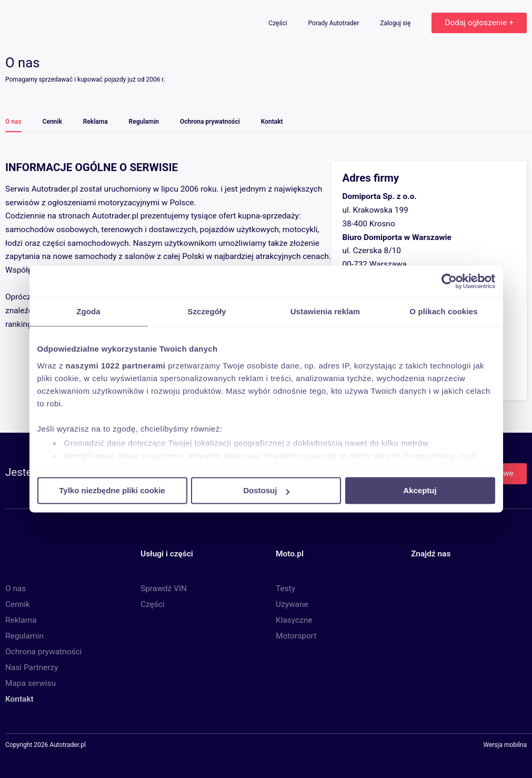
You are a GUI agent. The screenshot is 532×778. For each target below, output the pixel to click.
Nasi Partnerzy (32, 667)
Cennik (52, 122)
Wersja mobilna (505, 745)
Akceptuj (420, 490)
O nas (13, 122)
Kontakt (272, 122)
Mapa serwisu (31, 683)
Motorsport (296, 636)
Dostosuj (266, 490)
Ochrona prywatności (210, 122)
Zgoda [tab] (88, 311)
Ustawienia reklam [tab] (325, 311)
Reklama (96, 122)
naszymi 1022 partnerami (116, 366)
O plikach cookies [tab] (443, 311)
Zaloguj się (396, 23)
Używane (292, 604)
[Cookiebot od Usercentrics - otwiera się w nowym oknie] (449, 281)
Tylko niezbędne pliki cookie (112, 490)
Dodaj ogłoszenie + (479, 23)
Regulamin (144, 122)
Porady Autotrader (335, 23)
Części (278, 23)
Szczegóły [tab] (207, 311)
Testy (285, 589)
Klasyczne (294, 620)
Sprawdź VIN (164, 589)
